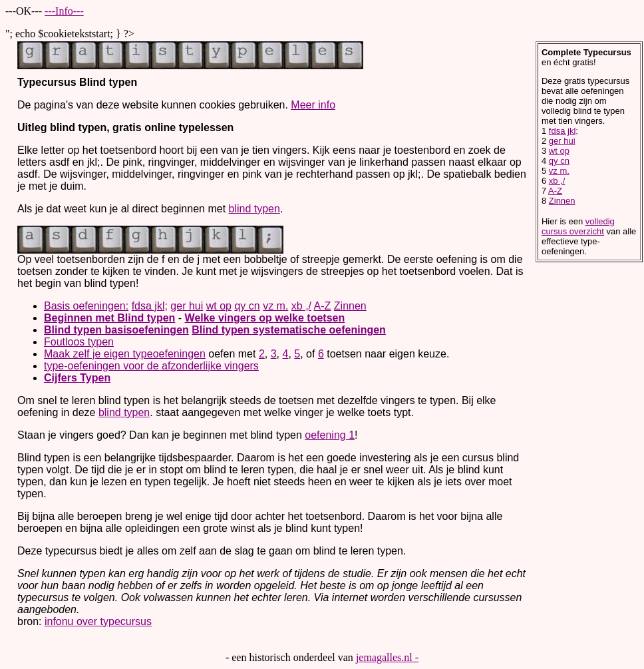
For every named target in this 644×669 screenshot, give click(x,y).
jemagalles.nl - (387, 657)
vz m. (275, 306)
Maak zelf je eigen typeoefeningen (125, 354)
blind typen (254, 209)
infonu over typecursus (98, 621)
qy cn (247, 306)
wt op (219, 306)
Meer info (313, 105)
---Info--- (64, 11)
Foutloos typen (79, 342)
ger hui (187, 306)
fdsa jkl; (150, 306)
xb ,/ (301, 306)
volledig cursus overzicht (578, 226)
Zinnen (350, 306)
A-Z (323, 306)
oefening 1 (330, 435)
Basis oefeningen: (86, 306)
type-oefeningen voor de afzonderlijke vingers (151, 366)
